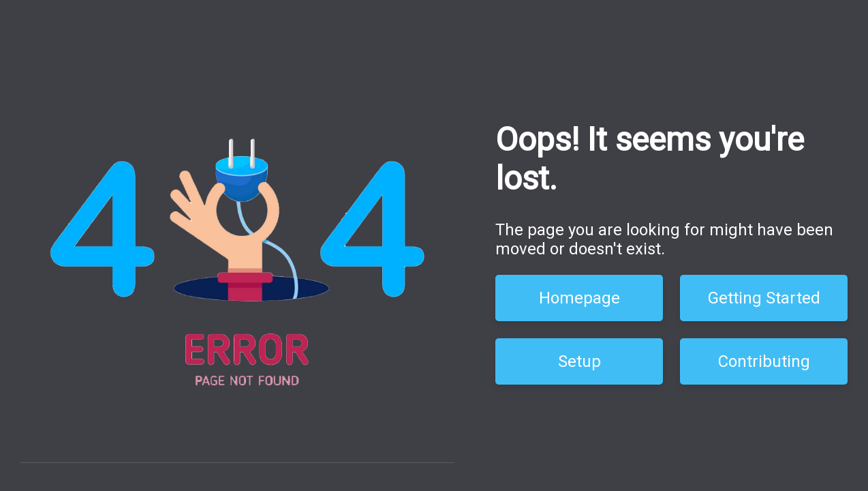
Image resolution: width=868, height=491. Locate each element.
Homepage (579, 298)
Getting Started (764, 298)
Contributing (764, 361)
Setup (579, 361)
